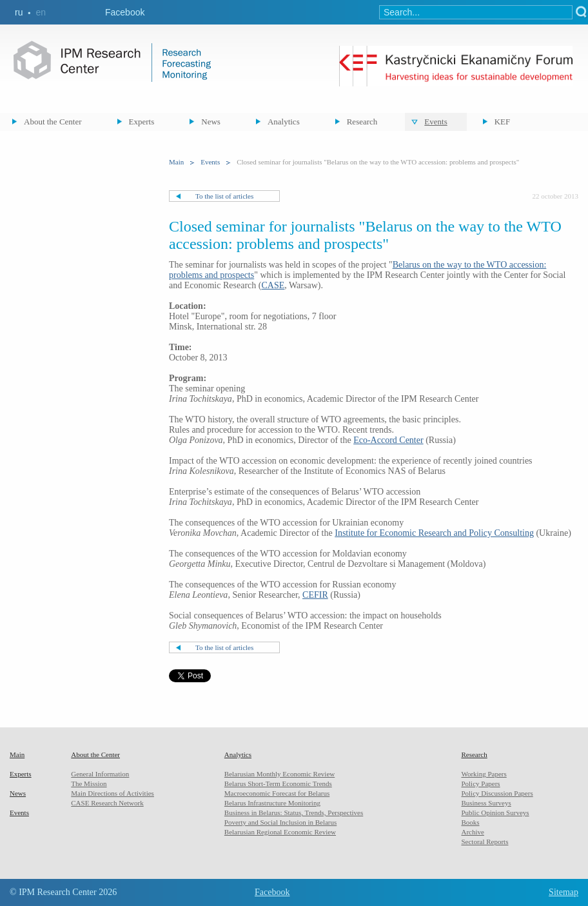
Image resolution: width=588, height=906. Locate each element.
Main (176, 162)
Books (470, 822)
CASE (273, 285)
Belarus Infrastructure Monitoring (272, 803)
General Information (100, 774)
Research (362, 122)
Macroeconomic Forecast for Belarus (277, 793)
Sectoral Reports (485, 842)
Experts (142, 122)
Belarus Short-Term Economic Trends (278, 783)
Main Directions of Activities (113, 793)
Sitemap (563, 892)
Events (436, 122)
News (211, 122)
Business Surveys (486, 803)
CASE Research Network (107, 803)
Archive (472, 832)
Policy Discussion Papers (497, 793)
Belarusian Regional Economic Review (280, 832)
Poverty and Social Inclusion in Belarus (280, 822)
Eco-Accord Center (388, 440)
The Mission (89, 783)
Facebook (125, 12)
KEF (503, 122)
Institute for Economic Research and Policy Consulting (434, 533)
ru (19, 12)
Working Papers (484, 774)
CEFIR (315, 595)
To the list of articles (224, 196)
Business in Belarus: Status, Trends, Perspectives (294, 812)
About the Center (53, 122)
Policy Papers (480, 783)
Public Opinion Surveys (495, 812)
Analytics (284, 122)
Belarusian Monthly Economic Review (279, 774)
